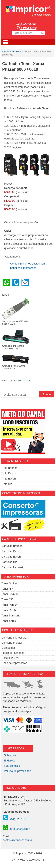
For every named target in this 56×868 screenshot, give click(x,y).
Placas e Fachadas (13, 653)
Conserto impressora (14, 638)
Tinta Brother (9, 468)
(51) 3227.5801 (27, 24)
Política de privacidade (18, 771)
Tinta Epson (9, 479)
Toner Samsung (11, 616)
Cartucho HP (9, 562)
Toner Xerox (15, 51)
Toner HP (7, 589)
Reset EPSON (10, 658)
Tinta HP (7, 484)
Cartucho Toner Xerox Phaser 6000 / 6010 (23, 67)
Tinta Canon (9, 473)
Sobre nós (10, 755)
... (16, 829)
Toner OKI (8, 599)
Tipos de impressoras (14, 663)
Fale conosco (12, 766)
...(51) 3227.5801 (16, 819)
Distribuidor (8, 648)
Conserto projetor (12, 643)
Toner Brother (10, 583)
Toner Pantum (10, 605)
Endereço (10, 761)
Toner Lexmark (10, 594)
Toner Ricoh (9, 610)
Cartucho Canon (11, 551)
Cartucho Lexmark (12, 567)
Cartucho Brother (12, 546)
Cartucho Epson (11, 557)
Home (5, 51)
